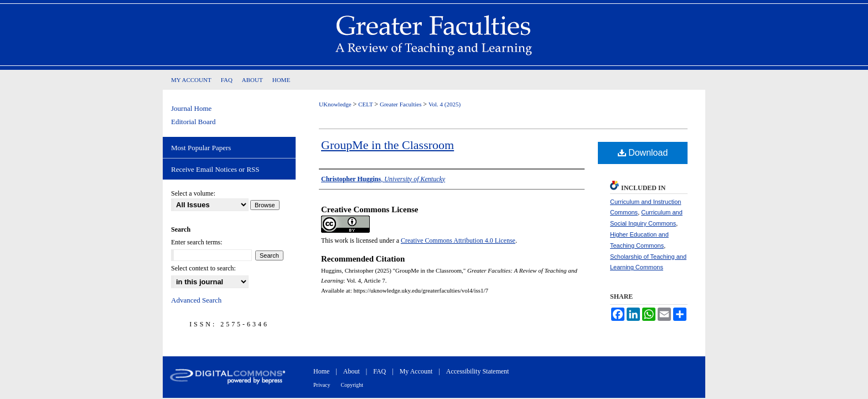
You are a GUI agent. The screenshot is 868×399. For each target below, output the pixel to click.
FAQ (379, 371)
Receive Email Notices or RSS (215, 169)
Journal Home (191, 108)
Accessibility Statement (478, 371)
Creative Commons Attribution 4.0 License (458, 241)
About (352, 371)
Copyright (352, 385)
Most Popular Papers (201, 148)
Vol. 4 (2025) (445, 104)
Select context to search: (203, 268)
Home (321, 371)
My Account (416, 371)
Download (643, 153)
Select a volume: (193, 193)
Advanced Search (196, 300)
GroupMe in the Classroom (387, 145)
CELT (366, 104)
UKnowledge (336, 104)
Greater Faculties (401, 104)
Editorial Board (193, 122)
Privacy (322, 385)
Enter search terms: (197, 242)
